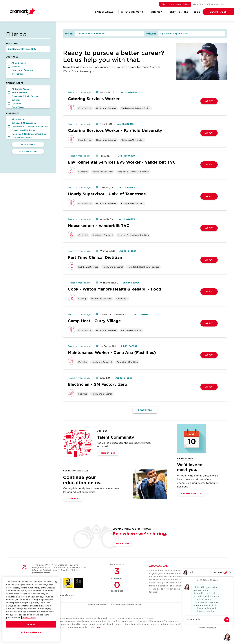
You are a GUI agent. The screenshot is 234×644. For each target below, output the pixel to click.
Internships (16, 74)
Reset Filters (28, 144)
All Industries (17, 119)
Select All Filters (28, 151)
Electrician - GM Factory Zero (98, 384)
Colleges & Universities (22, 123)
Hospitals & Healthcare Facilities (27, 134)
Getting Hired (179, 12)
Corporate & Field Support (24, 96)
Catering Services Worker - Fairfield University (115, 130)
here (98, 627)
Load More (145, 410)
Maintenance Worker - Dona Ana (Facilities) (112, 353)
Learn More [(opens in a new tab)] (73, 499)
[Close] (56, 582)
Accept (31, 624)
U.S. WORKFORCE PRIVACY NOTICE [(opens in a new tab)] (127, 605)
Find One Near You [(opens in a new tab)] (191, 493)
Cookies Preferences (31, 632)
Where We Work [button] (133, 12)
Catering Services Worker (94, 99)
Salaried (14, 67)
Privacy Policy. (29, 618)
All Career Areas (18, 89)
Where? (151, 34)
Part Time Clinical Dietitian (95, 257)
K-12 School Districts (21, 138)
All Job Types (17, 63)
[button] (213, 12)
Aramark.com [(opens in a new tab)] (218, 4)
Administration (18, 93)
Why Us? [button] (158, 12)
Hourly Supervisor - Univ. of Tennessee (107, 194)
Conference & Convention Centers (28, 127)
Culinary (14, 100)
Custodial (15, 104)
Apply (209, 101)
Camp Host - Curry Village (94, 321)
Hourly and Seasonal (21, 70)
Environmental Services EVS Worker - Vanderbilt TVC (122, 162)
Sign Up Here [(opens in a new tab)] (108, 453)
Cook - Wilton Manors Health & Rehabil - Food (115, 289)
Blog (197, 12)
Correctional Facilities (21, 130)
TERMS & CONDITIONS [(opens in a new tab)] (97, 605)
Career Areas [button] (105, 12)
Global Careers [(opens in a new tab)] (200, 4)
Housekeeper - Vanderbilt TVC (99, 226)
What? (69, 34)
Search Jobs (123, 544)
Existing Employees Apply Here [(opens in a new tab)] (175, 4)
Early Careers (17, 107)
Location (12, 44)
